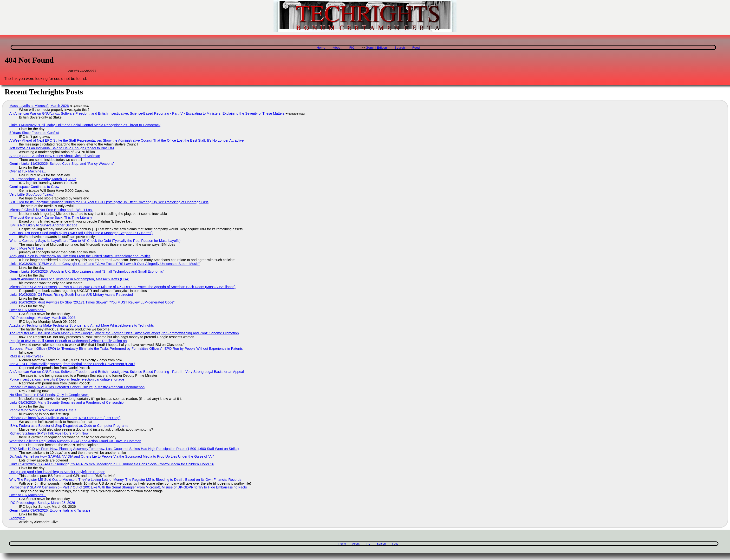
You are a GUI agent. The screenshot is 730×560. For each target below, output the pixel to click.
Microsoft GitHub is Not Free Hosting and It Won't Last (51, 211)
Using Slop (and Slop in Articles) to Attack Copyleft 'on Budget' (57, 473)
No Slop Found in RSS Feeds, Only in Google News (49, 395)
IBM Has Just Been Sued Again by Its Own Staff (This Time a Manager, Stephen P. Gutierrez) (81, 234)
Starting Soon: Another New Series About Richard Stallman (55, 157)
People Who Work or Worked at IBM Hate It (43, 411)
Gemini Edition (376, 48)
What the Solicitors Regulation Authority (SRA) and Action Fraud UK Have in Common (75, 442)
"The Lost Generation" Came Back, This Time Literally (51, 218)
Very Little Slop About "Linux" (32, 195)
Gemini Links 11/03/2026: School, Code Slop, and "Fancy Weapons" (62, 164)
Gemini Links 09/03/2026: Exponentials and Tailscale (50, 511)
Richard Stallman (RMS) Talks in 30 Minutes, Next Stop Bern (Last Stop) (65, 419)
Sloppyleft (17, 519)
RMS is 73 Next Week (26, 357)
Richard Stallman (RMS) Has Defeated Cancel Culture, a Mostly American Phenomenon (77, 388)
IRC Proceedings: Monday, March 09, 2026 (42, 318)
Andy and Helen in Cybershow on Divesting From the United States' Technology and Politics (80, 257)
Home (321, 48)
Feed (416, 48)
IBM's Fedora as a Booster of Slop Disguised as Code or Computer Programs (69, 426)
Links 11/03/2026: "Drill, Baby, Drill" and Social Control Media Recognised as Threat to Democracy (85, 126)
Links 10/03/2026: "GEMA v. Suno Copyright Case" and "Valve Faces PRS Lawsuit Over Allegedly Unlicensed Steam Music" (104, 264)
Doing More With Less (26, 249)
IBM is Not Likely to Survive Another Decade (43, 226)
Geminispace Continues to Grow (34, 187)
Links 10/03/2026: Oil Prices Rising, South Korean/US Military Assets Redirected (71, 295)
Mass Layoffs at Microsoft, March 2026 (39, 106)
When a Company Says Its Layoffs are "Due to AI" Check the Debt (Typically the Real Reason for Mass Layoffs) (95, 241)
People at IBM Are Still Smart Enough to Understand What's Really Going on (68, 342)
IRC (352, 48)
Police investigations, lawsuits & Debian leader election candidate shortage (67, 380)
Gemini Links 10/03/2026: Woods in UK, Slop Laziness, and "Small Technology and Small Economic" (87, 272)
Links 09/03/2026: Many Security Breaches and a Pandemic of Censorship (66, 403)
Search (400, 48)
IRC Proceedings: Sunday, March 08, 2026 (42, 503)
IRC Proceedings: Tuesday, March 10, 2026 (43, 180)
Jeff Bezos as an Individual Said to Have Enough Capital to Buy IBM (62, 149)
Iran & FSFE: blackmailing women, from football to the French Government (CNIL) (72, 365)
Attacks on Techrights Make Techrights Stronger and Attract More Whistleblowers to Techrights (82, 326)
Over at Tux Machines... (28, 172)
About (337, 48)
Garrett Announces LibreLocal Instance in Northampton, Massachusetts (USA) (69, 280)
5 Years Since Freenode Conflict (34, 133)
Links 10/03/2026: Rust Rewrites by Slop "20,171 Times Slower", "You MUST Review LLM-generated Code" (92, 303)
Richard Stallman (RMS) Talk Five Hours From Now (49, 434)
